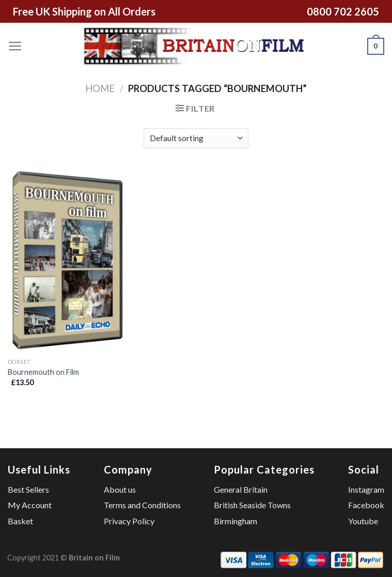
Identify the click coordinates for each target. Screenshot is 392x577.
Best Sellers (28, 489)
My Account (30, 505)
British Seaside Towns (252, 505)
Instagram (366, 489)
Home (100, 88)
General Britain (241, 489)
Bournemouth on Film (43, 372)
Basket (20, 521)
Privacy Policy (129, 521)
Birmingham (236, 521)
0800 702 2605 (343, 11)
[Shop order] (196, 138)
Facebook (366, 505)
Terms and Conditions (142, 505)
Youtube (363, 521)
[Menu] (15, 46)
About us (120, 489)
